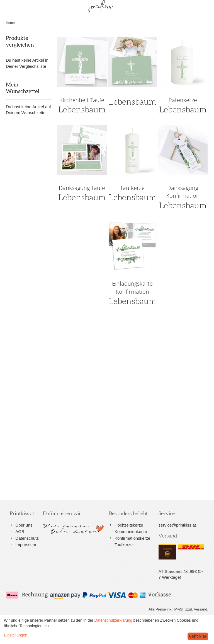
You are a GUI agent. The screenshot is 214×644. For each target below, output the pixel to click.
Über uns (24, 525)
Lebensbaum (132, 102)
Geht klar (198, 636)
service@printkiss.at (177, 525)
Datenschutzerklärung (113, 620)
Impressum (26, 545)
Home (10, 23)
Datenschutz (27, 538)
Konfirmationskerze (132, 538)
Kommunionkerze (131, 531)
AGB (20, 531)
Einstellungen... (17, 635)
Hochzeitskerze (129, 525)
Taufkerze (124, 545)
